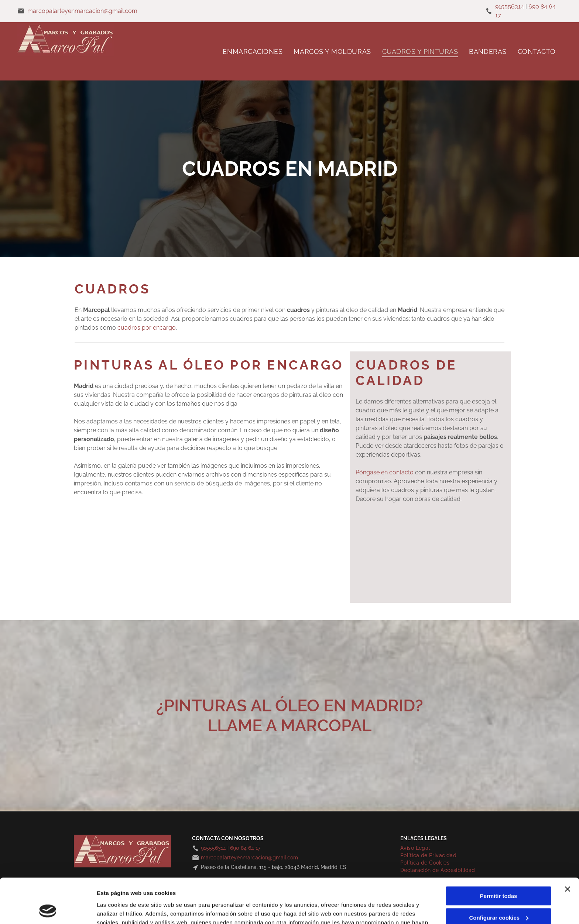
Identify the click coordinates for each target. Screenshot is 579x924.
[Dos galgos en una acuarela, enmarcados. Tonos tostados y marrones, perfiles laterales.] (97, 529)
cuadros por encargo (147, 328)
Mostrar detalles (118, 909)
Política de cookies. (284, 889)
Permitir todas (499, 854)
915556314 (510, 6)
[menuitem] (253, 51)
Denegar (499, 897)
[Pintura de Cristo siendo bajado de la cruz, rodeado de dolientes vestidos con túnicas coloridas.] (142, 529)
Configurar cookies (499, 876)
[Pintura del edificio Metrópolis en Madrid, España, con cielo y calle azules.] (186, 574)
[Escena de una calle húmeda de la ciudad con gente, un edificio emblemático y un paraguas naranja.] (276, 529)
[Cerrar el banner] (568, 847)
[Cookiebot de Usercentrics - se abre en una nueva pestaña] (48, 910)
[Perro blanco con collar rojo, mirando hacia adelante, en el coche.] (231, 574)
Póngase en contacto (385, 472)
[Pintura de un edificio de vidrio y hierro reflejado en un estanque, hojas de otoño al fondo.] (142, 574)
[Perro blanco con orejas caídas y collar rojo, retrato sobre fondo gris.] (276, 574)
